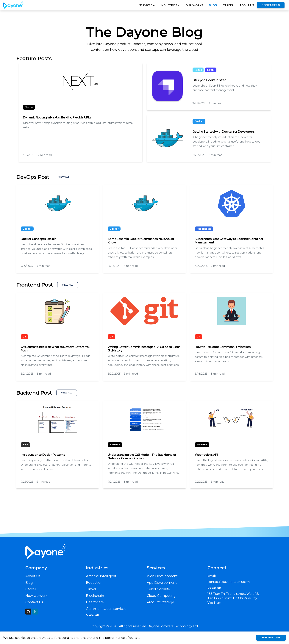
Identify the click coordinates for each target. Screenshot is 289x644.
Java (25, 444)
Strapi (211, 70)
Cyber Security (158, 589)
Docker (199, 121)
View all (92, 615)
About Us (247, 5)
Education (94, 583)
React (198, 70)
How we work (36, 596)
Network (115, 444)
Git (24, 337)
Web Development (162, 576)
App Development (162, 583)
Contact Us (34, 602)
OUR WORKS (194, 5)
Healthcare (95, 602)
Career (228, 5)
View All (64, 177)
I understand (271, 638)
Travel (91, 589)
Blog (213, 5)
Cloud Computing (161, 596)
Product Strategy (160, 602)
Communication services (106, 609)
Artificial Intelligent (101, 576)
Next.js (29, 107)
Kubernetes (204, 229)
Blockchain (95, 596)
